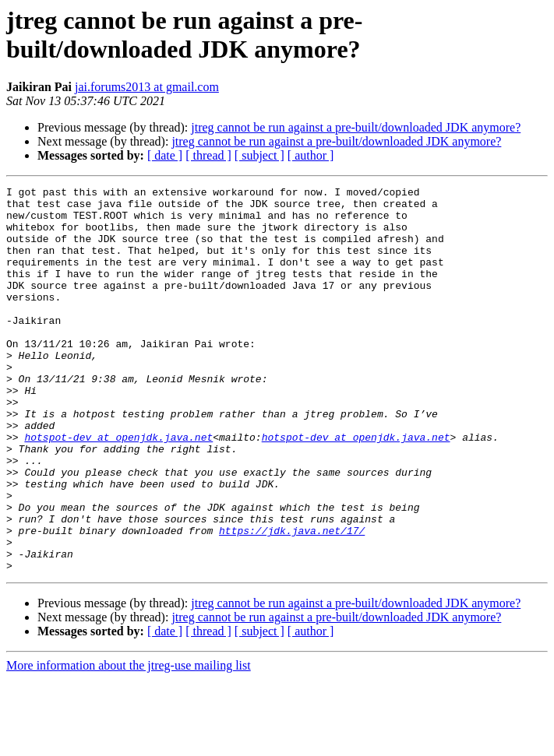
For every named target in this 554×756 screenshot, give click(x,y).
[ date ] (165, 155)
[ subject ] (259, 155)
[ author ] (311, 155)
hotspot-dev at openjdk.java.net (118, 488)
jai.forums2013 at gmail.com (147, 87)
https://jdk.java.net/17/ (292, 600)
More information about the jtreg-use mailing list (129, 742)
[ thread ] (208, 155)
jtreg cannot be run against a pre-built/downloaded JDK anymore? (356, 127)
